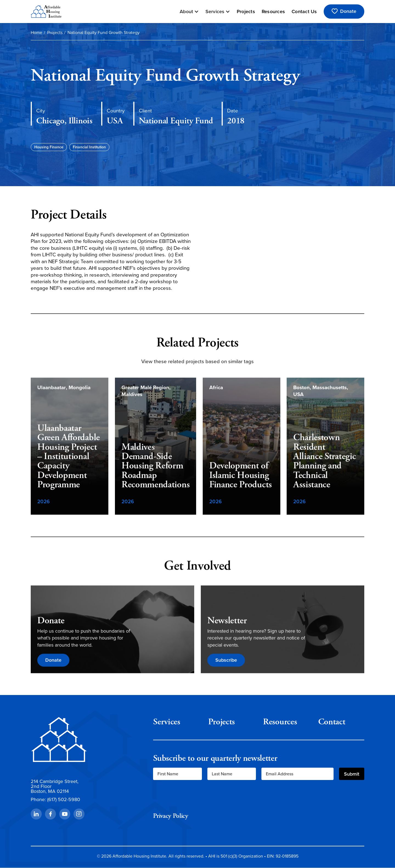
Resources (273, 11)
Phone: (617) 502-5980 (55, 799)
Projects (246, 11)
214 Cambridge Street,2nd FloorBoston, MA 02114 (55, 786)
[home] (46, 12)
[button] (189, 12)
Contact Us (304, 11)
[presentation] (195, 796)
